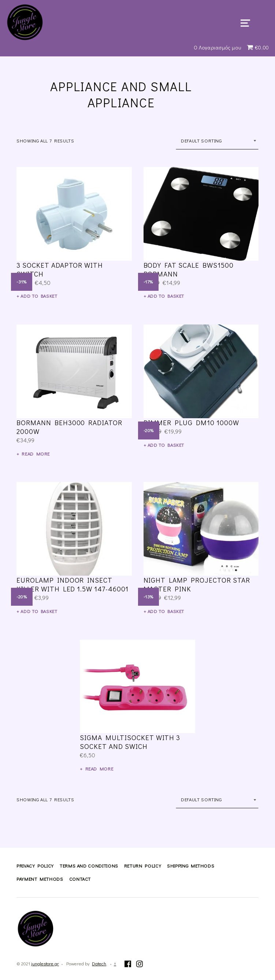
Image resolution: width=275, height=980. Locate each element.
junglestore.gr (45, 964)
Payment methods (40, 879)
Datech (99, 964)
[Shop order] (217, 141)
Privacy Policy (35, 866)
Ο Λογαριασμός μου (218, 47)
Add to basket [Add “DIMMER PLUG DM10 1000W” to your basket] (166, 445)
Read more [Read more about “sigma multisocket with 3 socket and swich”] (99, 769)
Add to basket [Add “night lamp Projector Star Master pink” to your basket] (166, 611)
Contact (80, 879)
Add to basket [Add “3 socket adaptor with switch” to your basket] (39, 296)
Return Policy (143, 866)
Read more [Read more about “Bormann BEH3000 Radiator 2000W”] (36, 454)
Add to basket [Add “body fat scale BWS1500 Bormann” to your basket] (166, 296)
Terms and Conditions (89, 866)
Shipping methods (191, 866)
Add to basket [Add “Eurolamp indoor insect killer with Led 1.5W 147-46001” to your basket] (39, 611)
